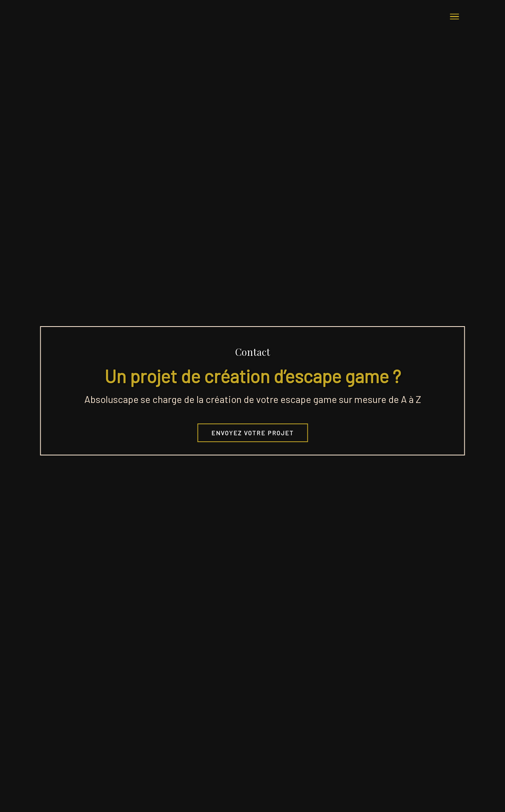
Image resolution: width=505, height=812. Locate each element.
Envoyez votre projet (252, 433)
